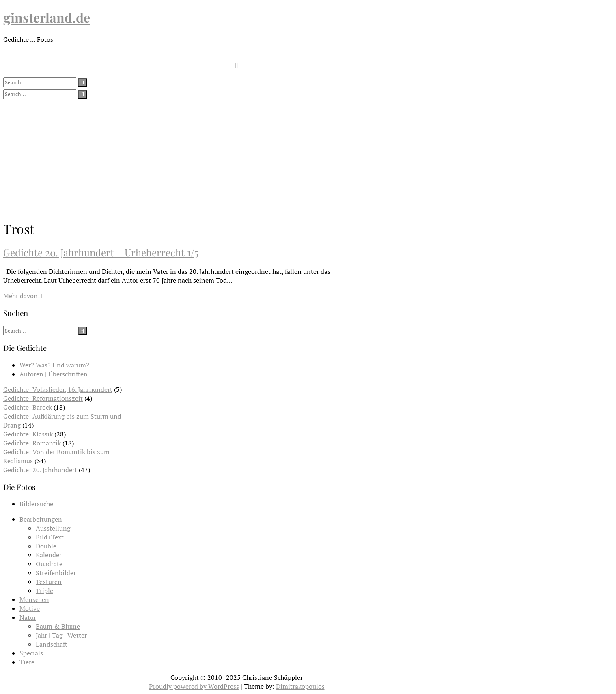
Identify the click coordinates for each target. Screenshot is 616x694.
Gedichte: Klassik (28, 434)
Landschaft (52, 644)
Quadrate (49, 564)
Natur (28, 617)
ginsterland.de (47, 17)
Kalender (49, 555)
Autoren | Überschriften (54, 374)
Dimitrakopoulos (300, 686)
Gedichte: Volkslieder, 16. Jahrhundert (58, 389)
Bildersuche (36, 504)
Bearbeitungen (41, 519)
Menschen (34, 599)
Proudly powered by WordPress (194, 686)
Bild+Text (50, 537)
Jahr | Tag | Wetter (61, 635)
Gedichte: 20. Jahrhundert (40, 470)
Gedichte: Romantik (32, 443)
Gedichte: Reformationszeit (43, 398)
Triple (44, 591)
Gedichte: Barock (28, 407)
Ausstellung (53, 528)
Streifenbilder (56, 573)
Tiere (27, 662)
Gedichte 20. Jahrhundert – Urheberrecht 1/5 (101, 252)
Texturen (49, 582)
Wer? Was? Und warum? (54, 365)
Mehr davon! (24, 296)
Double (46, 546)
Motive (30, 608)
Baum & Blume (58, 626)
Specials (31, 653)
